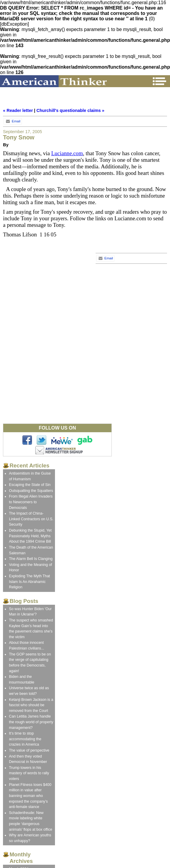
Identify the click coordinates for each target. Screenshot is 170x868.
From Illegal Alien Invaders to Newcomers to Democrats (31, 502)
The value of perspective (29, 750)
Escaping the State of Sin (30, 485)
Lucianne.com (67, 153)
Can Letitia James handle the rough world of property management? (31, 722)
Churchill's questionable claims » (70, 110)
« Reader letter (18, 110)
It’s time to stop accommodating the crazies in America (25, 739)
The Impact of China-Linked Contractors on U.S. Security (31, 519)
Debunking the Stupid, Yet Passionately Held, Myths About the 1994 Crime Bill (30, 536)
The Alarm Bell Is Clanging (31, 559)
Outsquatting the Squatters (31, 491)
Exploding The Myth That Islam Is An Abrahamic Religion (29, 582)
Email (13, 121)
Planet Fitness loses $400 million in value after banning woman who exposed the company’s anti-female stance (30, 796)
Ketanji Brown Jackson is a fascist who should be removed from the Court (31, 705)
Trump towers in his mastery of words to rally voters (29, 773)
